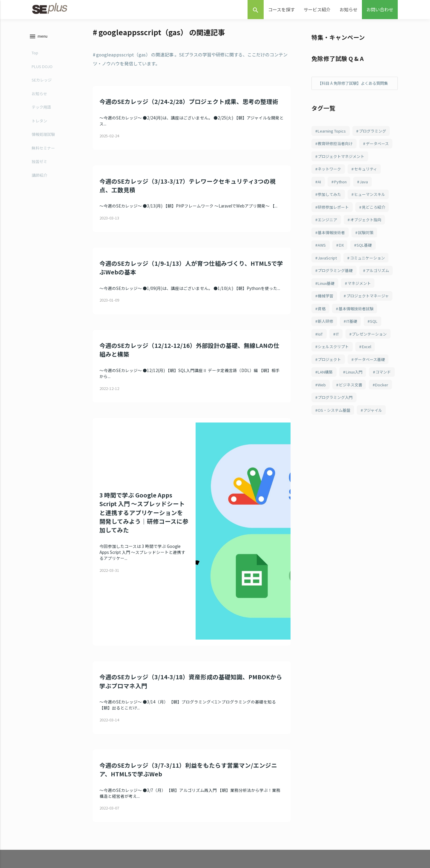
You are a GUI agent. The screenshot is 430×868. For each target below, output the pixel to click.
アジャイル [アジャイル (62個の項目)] (377, 471)
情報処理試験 (42, 134)
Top (34, 53)
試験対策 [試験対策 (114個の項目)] (370, 258)
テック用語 (40, 107)
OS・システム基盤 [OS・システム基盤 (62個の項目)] (336, 471)
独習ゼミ (39, 161)
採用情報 (294, 849)
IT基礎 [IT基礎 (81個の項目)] (324, 364)
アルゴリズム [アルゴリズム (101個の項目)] (331, 311)
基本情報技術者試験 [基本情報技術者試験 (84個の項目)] (337, 351)
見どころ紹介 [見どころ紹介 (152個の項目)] (378, 231)
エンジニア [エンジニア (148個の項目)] (329, 244)
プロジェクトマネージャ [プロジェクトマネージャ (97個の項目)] (341, 337)
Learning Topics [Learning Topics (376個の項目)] (333, 138)
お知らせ (348, 9)
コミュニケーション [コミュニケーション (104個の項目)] (370, 284)
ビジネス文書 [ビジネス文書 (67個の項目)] (331, 444)
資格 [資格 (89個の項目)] (382, 337)
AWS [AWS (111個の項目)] (323, 271)
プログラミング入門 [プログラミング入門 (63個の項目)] (337, 457)
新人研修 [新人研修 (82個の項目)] (378, 351)
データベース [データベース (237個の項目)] (331, 165)
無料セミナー (42, 148)
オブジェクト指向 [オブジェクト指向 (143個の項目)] (370, 244)
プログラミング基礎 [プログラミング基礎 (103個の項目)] (337, 298)
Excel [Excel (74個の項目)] (370, 391)
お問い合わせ (380, 9)
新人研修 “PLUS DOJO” (181, 849)
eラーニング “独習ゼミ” (182, 811)
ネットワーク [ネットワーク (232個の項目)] (331, 191)
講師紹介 (39, 175)
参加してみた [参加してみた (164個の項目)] (331, 218)
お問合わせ (295, 811)
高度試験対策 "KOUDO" (182, 861)
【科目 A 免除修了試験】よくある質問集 (353, 87)
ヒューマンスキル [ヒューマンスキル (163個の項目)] (374, 218)
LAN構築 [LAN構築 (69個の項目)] (327, 417)
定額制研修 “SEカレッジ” (183, 823)
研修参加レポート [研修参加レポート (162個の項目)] (335, 231)
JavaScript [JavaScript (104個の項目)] (328, 284)
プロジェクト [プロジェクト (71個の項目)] (331, 404)
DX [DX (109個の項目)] (343, 271)
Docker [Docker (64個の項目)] (364, 444)
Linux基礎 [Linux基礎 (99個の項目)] (366, 311)
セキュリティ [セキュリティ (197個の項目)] (370, 191)
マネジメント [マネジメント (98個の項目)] (331, 324)
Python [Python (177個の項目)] (343, 205)
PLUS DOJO (41, 66)
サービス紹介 (317, 9)
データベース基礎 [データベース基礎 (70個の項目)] (374, 404)
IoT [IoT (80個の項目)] (369, 364)
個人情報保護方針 (301, 861)
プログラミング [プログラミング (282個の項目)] (377, 138)
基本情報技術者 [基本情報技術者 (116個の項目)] (333, 258)
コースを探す (281, 9)
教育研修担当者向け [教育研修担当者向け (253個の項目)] (337, 151)
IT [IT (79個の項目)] (388, 364)
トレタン (39, 121)
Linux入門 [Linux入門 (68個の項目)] (358, 417)
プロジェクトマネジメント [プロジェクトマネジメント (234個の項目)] (343, 178)
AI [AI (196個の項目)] (320, 205)
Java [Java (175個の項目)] (368, 205)
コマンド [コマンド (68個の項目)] (327, 431)
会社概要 (294, 836)
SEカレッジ (41, 80)
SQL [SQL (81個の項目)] (348, 364)
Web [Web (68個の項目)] (353, 431)
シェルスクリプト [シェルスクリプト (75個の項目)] (335, 391)
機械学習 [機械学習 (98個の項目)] (365, 324)
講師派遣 (170, 836)
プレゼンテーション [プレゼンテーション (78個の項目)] (337, 377)
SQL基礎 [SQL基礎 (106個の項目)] (368, 271)
